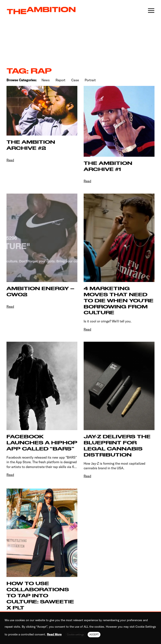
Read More (54, 634)
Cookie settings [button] (75, 634)
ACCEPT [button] (94, 634)
